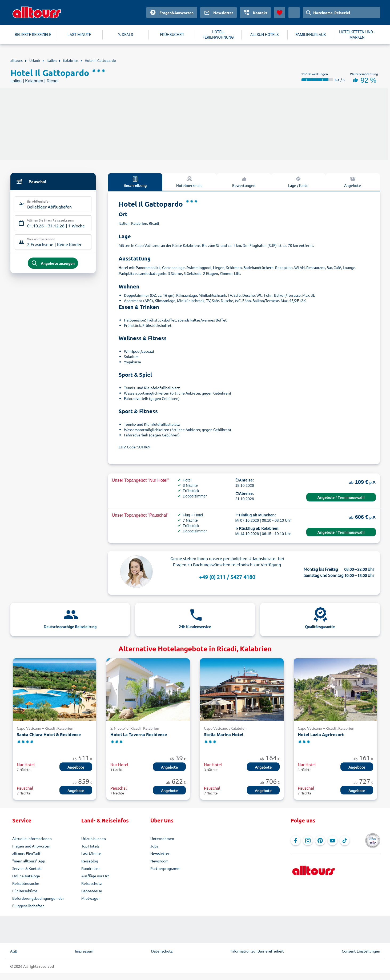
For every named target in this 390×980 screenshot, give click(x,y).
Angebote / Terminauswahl (341, 497)
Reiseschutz (92, 883)
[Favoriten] (280, 13)
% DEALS (126, 35)
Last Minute (91, 853)
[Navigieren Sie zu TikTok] (345, 841)
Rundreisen (91, 868)
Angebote (353, 182)
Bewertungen (244, 182)
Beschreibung (135, 182)
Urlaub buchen (94, 838)
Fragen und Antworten (31, 846)
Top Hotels (90, 846)
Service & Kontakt (27, 868)
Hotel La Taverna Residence (139, 734)
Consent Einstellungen (361, 951)
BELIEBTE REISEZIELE (33, 35)
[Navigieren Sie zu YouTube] (332, 841)
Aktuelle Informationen (32, 838)
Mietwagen (91, 898)
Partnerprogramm (165, 868)
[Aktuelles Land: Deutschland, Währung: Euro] (294, 13)
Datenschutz (162, 951)
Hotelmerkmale (189, 182)
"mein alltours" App (29, 861)
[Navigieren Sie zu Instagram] (308, 841)
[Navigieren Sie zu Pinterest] (320, 841)
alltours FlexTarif (26, 853)
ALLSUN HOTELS (265, 35)
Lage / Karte (298, 182)
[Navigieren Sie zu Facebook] (296, 841)
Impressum (84, 951)
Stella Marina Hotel (224, 734)
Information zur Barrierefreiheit (257, 951)
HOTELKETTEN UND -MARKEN (357, 35)
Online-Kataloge (26, 876)
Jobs (154, 846)
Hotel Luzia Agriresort (321, 734)
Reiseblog (90, 861)
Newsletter (160, 853)
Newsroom (159, 861)
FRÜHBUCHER (172, 35)
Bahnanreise (92, 891)
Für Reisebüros (25, 891)
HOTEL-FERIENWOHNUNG (218, 35)
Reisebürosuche (26, 883)
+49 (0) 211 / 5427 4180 (227, 577)
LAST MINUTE (79, 35)
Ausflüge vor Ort (95, 876)
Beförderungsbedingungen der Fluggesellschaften (38, 902)
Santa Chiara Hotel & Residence (49, 734)
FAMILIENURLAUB (311, 35)
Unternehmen (162, 838)
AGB (14, 951)
